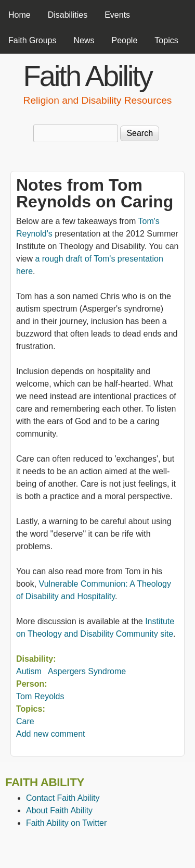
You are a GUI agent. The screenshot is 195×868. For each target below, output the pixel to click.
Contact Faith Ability (63, 798)
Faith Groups (32, 40)
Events (117, 15)
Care (25, 721)
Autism (29, 671)
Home (19, 15)
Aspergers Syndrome (87, 671)
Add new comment (51, 734)
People (125, 40)
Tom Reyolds (40, 696)
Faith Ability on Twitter (66, 823)
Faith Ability (88, 76)
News (84, 40)
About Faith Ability (59, 810)
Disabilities (68, 15)
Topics (166, 40)
